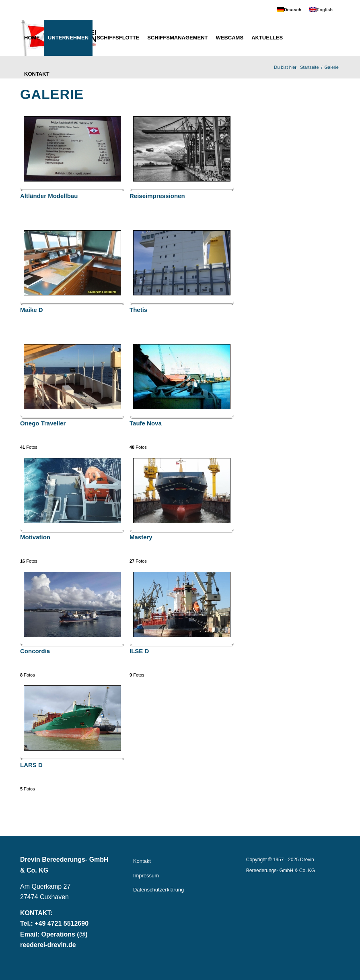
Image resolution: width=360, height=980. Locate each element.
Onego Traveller (43, 423)
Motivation (35, 537)
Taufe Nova (146, 423)
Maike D (32, 310)
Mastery (141, 537)
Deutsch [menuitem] (293, 10)
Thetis (138, 310)
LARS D (31, 765)
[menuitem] (289, 10)
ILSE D (139, 651)
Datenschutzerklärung (158, 890)
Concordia (35, 651)
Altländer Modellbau (49, 196)
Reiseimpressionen (157, 196)
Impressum (146, 876)
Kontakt (142, 861)
